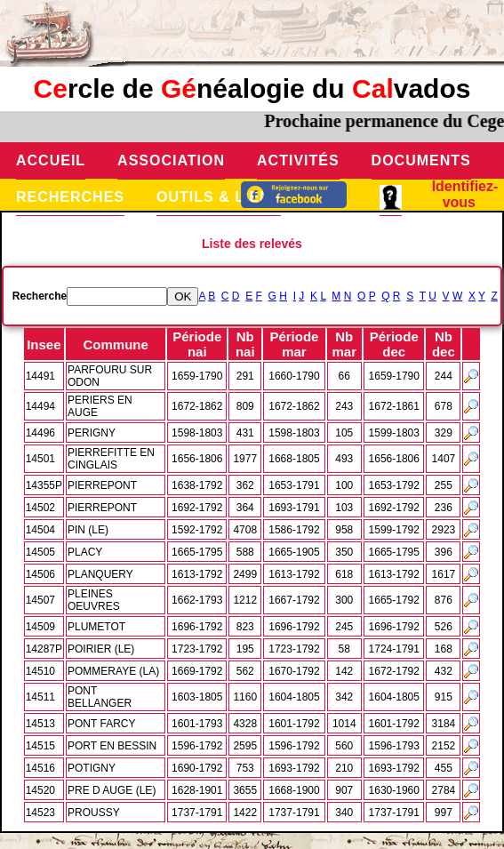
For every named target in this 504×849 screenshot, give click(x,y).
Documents (421, 160)
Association (171, 160)
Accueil (51, 160)
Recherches (70, 197)
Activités (298, 160)
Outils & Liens (219, 197)
